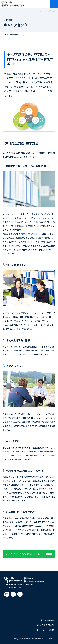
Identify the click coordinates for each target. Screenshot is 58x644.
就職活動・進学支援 (13, 35)
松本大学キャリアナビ (30, 234)
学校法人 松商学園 (45, 630)
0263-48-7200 (15, 587)
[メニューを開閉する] (54, 4)
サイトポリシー (47, 620)
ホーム (43, 11)
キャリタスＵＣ (15, 246)
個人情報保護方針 (45, 625)
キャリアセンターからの (24, 554)
